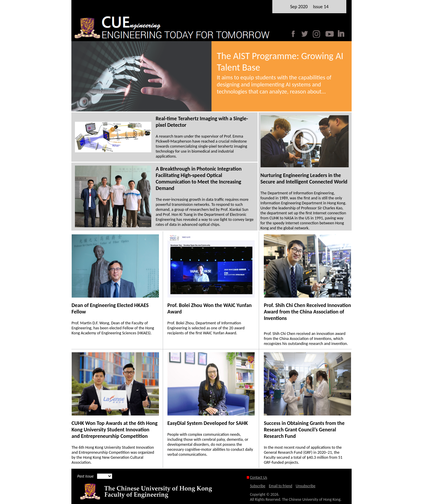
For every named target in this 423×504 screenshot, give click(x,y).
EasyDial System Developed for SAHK (208, 423)
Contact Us (259, 477)
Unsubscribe (306, 486)
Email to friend (280, 486)
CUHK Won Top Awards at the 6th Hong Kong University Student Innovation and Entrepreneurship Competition (115, 430)
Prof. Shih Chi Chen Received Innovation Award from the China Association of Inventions (307, 312)
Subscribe (258, 486)
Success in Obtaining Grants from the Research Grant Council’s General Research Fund (304, 430)
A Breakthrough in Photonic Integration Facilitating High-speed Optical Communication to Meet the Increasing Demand (199, 178)
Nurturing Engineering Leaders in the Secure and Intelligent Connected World (304, 178)
